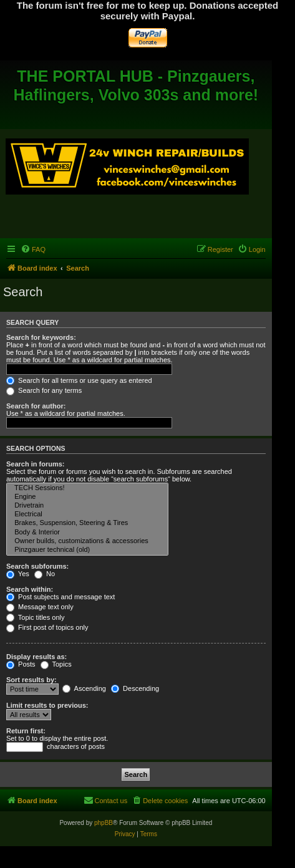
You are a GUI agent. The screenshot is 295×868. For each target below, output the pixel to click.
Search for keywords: (41, 337)
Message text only (40, 607)
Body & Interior (87, 533)
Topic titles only (35, 617)
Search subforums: (37, 566)
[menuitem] (33, 249)
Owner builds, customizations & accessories (87, 541)
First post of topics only (47, 627)
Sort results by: (31, 680)
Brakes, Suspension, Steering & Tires (87, 523)
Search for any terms (44, 390)
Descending (135, 688)
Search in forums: (36, 464)
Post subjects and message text (60, 597)
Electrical (87, 514)
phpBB (104, 823)
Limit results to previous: (47, 705)
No (45, 574)
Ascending (84, 688)
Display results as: (36, 657)
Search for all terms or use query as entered (79, 380)
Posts (21, 664)
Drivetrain (87, 506)
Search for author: (36, 406)
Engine (87, 497)
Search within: (30, 589)
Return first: (26, 731)
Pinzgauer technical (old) (87, 550)
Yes (18, 574)
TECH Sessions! (87, 488)
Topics (56, 664)
